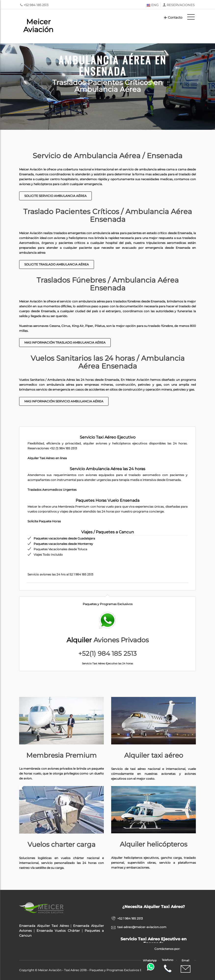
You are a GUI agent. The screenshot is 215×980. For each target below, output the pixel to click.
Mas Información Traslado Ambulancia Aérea (65, 342)
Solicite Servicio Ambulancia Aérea (55, 196)
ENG (153, 5)
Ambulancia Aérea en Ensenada (112, 65)
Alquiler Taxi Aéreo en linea (47, 458)
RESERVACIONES (181, 5)
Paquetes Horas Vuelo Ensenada (107, 500)
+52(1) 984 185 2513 (107, 654)
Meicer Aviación (38, 26)
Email (186, 966)
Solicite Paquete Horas (44, 521)
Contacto (173, 17)
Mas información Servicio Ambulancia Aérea (64, 401)
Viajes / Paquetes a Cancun (108, 532)
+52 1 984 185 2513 (130, 918)
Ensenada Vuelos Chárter (58, 931)
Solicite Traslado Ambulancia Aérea (57, 264)
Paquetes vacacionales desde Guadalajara (64, 538)
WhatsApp (150, 965)
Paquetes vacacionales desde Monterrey (63, 544)
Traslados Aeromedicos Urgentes (52, 490)
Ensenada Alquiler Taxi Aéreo (44, 926)
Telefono (168, 966)
